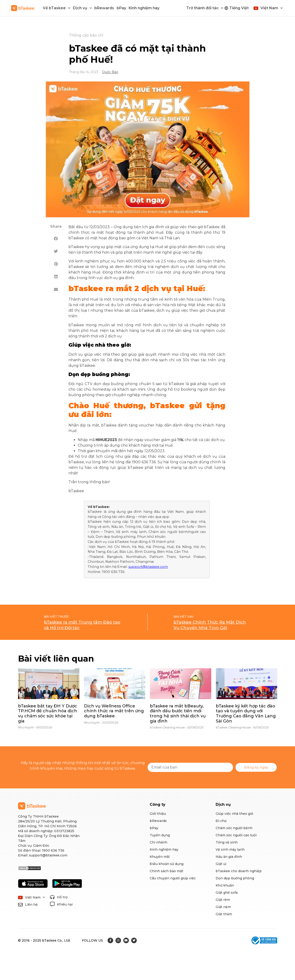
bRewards (104, 8)
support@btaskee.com (148, 567)
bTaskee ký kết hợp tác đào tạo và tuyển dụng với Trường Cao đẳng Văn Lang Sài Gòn (246, 714)
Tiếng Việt (239, 8)
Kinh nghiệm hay (144, 8)
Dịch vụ (82, 8)
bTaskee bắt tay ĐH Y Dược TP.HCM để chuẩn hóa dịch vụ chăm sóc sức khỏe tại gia (48, 714)
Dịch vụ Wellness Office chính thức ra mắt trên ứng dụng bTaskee (114, 711)
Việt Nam (272, 8)
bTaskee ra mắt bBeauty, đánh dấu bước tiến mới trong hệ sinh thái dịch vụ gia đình (178, 714)
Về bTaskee (57, 8)
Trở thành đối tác (205, 8)
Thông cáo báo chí (86, 35)
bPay (121, 8)
